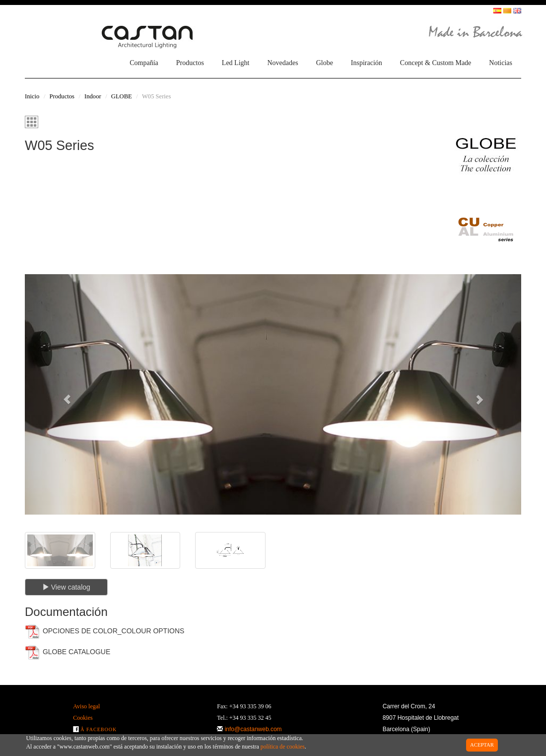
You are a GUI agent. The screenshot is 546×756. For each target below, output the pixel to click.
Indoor (93, 96)
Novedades (282, 63)
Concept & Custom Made (436, 63)
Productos (190, 63)
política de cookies (283, 747)
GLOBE (122, 96)
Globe (325, 63)
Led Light (236, 63)
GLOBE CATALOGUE (68, 652)
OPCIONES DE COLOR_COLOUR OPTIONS (104, 631)
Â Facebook (99, 729)
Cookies (83, 718)
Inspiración (367, 63)
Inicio (32, 96)
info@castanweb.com (253, 729)
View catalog (66, 587)
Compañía (144, 63)
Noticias (501, 63)
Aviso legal (86, 706)
